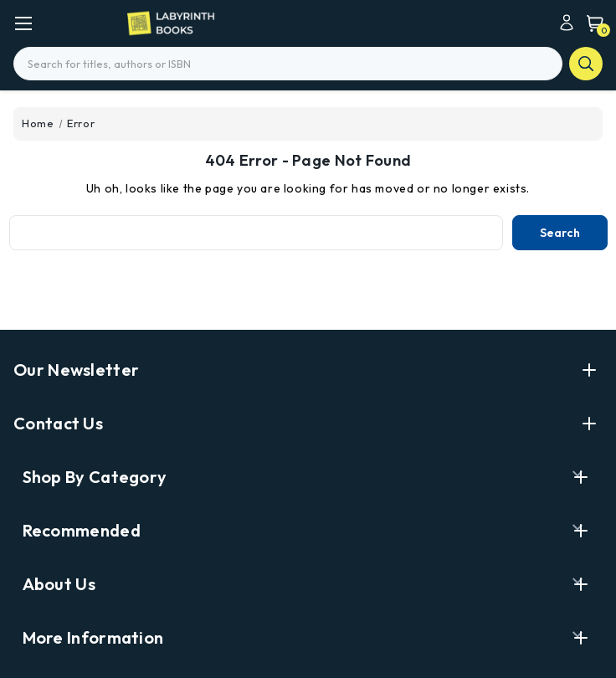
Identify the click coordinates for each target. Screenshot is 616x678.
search (586, 64)
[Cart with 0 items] (591, 23)
